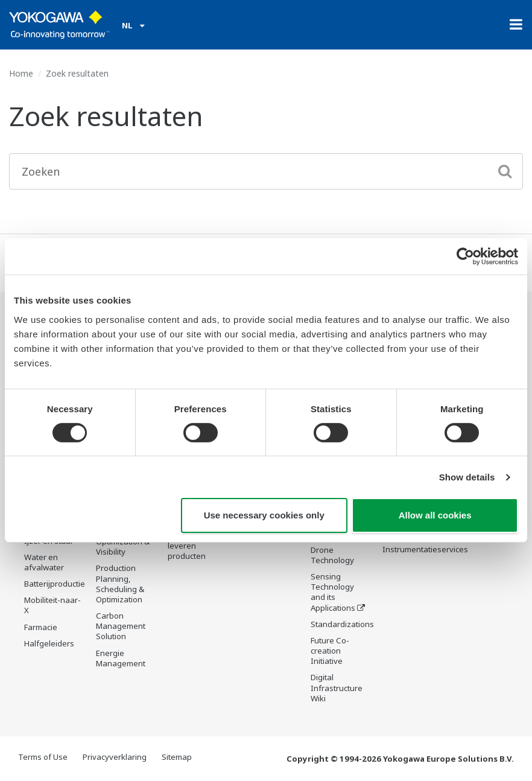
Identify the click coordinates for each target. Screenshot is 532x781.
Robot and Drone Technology (332, 551)
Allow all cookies (435, 515)
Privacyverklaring (115, 758)
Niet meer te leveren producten (190, 546)
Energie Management (121, 658)
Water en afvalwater (44, 563)
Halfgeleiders (49, 644)
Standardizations (342, 625)
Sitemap (177, 758)
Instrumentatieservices (425, 550)
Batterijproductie (55, 584)
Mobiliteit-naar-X (52, 606)
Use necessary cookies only (264, 515)
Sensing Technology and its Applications (333, 593)
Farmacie (41, 628)
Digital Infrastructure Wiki (337, 689)
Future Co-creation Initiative (330, 652)
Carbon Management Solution (121, 626)
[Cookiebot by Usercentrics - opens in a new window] (465, 257)
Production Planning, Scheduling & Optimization (120, 584)
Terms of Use (43, 758)
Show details (467, 477)
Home (21, 73)
